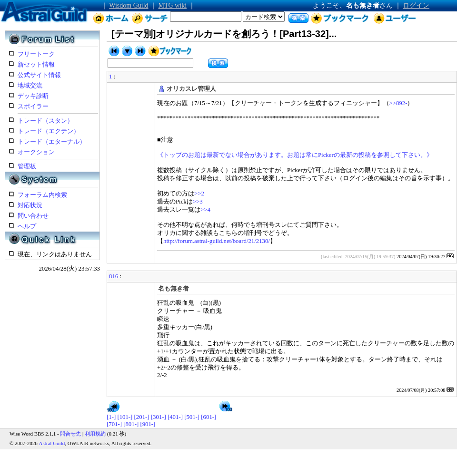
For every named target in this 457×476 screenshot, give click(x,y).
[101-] (125, 417)
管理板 (27, 166)
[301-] (159, 417)
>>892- (398, 103)
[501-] (192, 417)
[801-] (131, 424)
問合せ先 (70, 434)
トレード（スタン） (45, 121)
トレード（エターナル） (52, 142)
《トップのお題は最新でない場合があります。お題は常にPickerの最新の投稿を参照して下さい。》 (295, 155)
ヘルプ (27, 226)
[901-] (148, 424)
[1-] (111, 417)
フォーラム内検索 (42, 195)
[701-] (114, 424)
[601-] (209, 417)
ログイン (416, 5)
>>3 (198, 202)
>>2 (199, 194)
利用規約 (95, 434)
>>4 (205, 210)
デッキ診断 (33, 96)
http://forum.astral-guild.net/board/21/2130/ (217, 241)
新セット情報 (36, 65)
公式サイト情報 (39, 75)
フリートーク (36, 54)
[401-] (175, 417)
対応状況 (30, 205)
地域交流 (30, 86)
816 (114, 276)
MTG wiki (173, 5)
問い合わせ (33, 216)
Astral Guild (52, 443)
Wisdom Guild (129, 5)
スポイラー (33, 107)
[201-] (142, 417)
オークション (36, 152)
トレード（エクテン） (49, 131)
